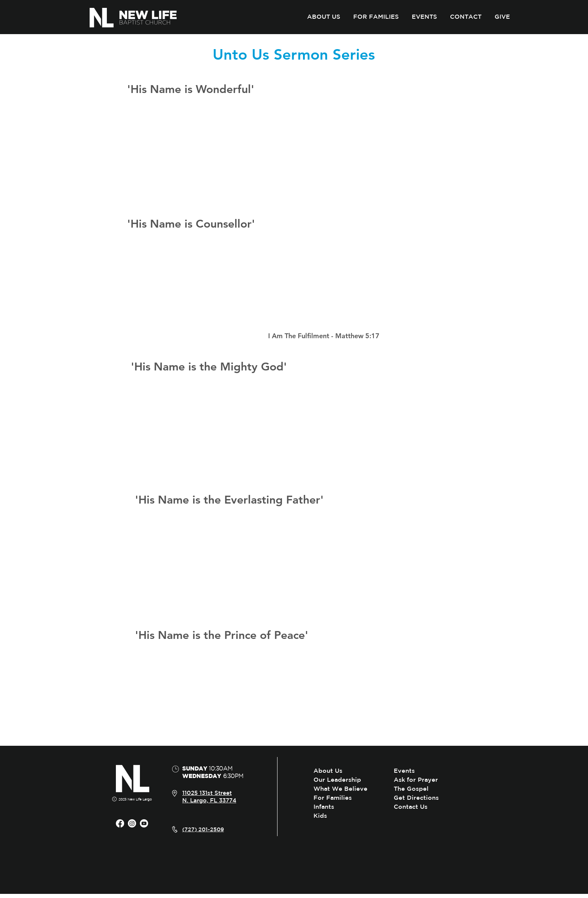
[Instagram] (132, 823)
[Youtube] (144, 823)
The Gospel (411, 789)
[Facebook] (120, 823)
